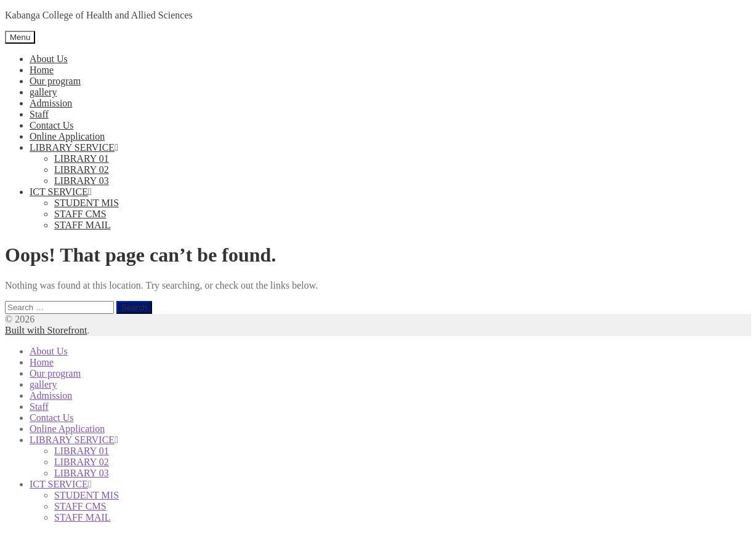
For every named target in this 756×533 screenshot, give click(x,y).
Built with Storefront (46, 330)
